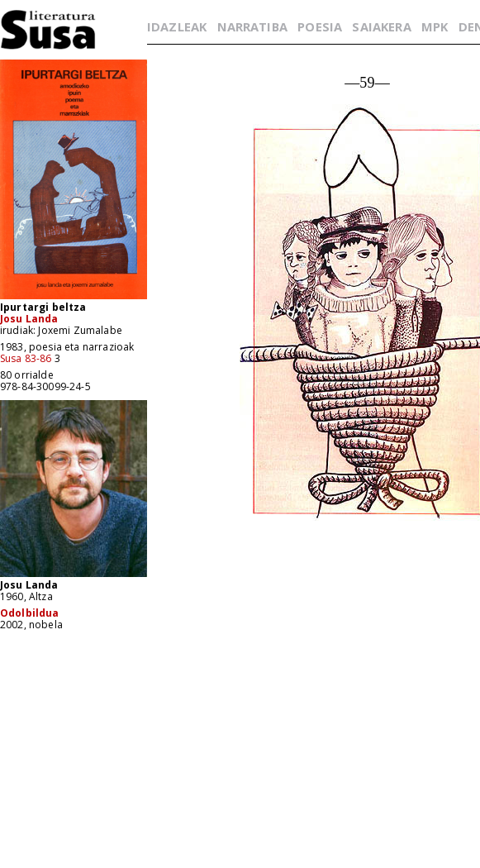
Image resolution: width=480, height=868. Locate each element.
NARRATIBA (252, 26)
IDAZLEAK (177, 26)
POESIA (320, 26)
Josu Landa (29, 319)
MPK (435, 26)
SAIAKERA (381, 26)
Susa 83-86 (26, 358)
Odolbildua (30, 613)
